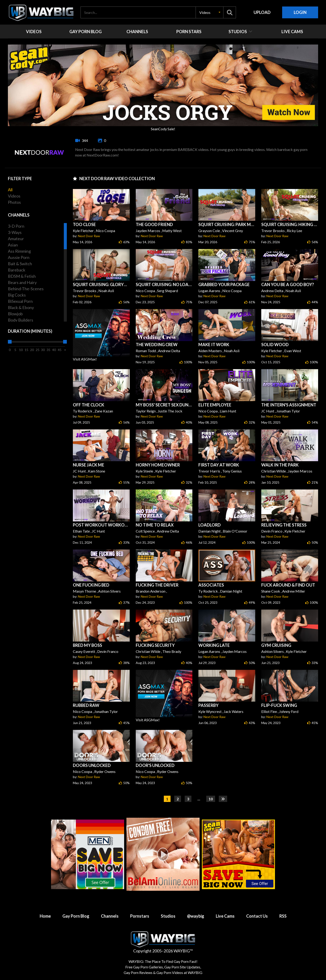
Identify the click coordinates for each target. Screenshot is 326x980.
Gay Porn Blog (76, 916)
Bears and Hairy (22, 282)
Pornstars (140, 916)
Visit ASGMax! (101, 335)
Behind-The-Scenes (26, 289)
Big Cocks (17, 295)
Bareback (17, 270)
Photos (14, 202)
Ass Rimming (19, 251)
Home (45, 916)
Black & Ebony (21, 307)
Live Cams (225, 916)
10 (211, 799)
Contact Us (257, 916)
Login (300, 12)
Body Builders (21, 320)
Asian (13, 245)
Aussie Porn (19, 257)
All (10, 190)
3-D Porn (16, 226)
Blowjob (15, 314)
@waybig (196, 916)
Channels (110, 916)
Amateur (16, 239)
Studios (168, 916)
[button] (210, 12)
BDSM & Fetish (22, 276)
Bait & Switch (20, 264)
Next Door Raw (89, 236)
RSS (283, 916)
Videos (14, 196)
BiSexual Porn (20, 301)
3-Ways (15, 232)
